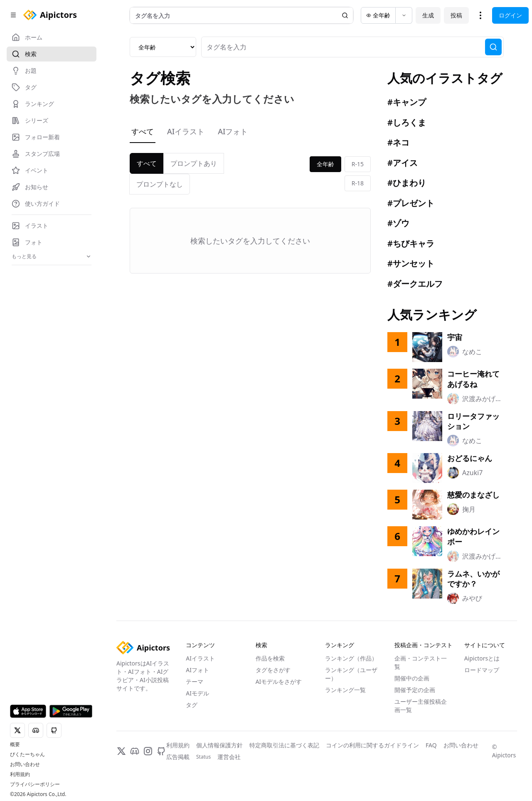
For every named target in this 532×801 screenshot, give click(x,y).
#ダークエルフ (415, 284)
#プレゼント (411, 203)
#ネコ (398, 142)
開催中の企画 (412, 678)
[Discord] (135, 751)
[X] (121, 751)
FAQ (431, 745)
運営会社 (229, 757)
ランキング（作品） (351, 658)
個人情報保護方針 (219, 745)
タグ (192, 705)
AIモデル (197, 693)
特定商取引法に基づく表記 (284, 745)
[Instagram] (148, 751)
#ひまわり (407, 183)
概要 (15, 744)
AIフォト (233, 131)
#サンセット (411, 263)
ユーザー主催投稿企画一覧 (421, 706)
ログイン (510, 15)
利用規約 (20, 774)
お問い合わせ (25, 764)
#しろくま (407, 122)
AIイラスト (186, 131)
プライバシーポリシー (35, 784)
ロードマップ (482, 670)
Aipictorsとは (482, 658)
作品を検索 (270, 658)
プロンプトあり (194, 163)
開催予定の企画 (415, 690)
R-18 (358, 183)
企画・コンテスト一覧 (421, 662)
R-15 (358, 164)
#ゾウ (398, 223)
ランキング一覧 (345, 690)
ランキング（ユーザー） (351, 674)
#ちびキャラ (411, 243)
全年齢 (325, 164)
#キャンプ (407, 102)
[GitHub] (161, 751)
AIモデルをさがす (279, 681)
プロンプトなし (160, 184)
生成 (428, 15)
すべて (143, 131)
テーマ (195, 681)
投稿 (456, 15)
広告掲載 (178, 757)
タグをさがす (273, 670)
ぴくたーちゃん (27, 754)
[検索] (493, 47)
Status (203, 757)
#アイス (403, 163)
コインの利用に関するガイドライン (372, 745)
